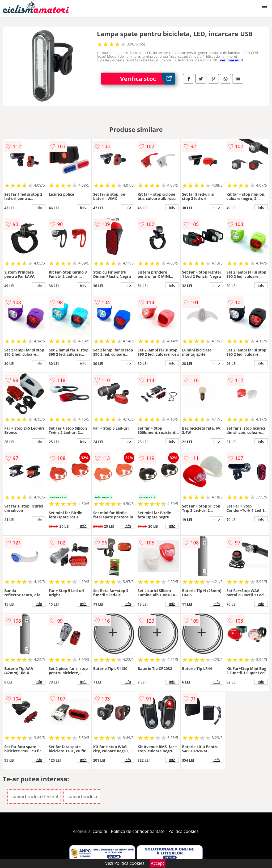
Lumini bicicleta (82, 796)
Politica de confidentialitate (138, 831)
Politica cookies (184, 831)
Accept (158, 863)
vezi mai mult (232, 60)
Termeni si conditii (89, 831)
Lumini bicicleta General (34, 796)
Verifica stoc (148, 79)
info (39, 207)
